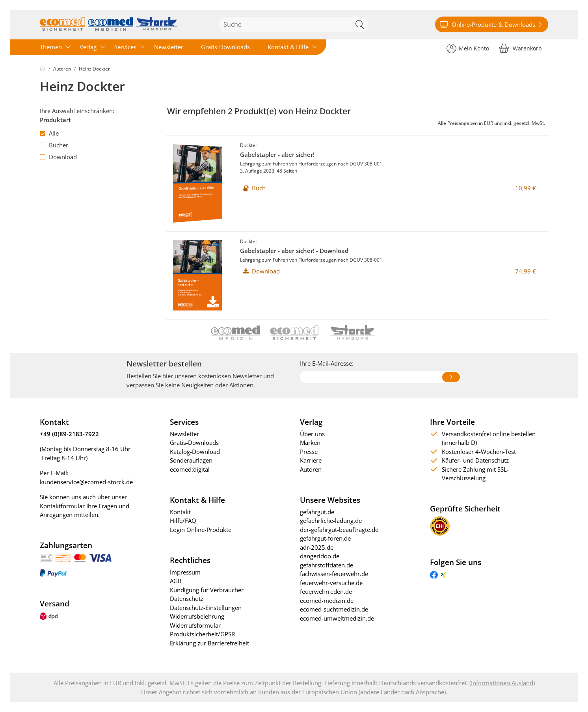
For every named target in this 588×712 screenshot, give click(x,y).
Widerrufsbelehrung (197, 616)
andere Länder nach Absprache (402, 692)
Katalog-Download (195, 452)
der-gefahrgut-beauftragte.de (339, 530)
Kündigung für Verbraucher (207, 590)
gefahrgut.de (317, 512)
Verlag (88, 47)
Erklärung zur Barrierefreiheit (209, 643)
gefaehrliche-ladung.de (331, 521)
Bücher (54, 145)
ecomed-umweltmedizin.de (337, 618)
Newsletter (169, 47)
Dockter (249, 145)
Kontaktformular (62, 506)
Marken (310, 442)
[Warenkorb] (520, 48)
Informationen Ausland (502, 683)
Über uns (312, 434)
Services (125, 47)
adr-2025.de (317, 547)
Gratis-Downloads (225, 47)
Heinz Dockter (94, 69)
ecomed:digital (190, 469)
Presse (309, 452)
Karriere (311, 460)
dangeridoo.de (320, 556)
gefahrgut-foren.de (325, 538)
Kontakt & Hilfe (288, 47)
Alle (49, 133)
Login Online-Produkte (201, 530)
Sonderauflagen (191, 460)
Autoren (62, 69)
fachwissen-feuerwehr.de (334, 574)
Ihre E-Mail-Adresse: (327, 363)
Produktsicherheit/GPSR (202, 634)
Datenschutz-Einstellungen (206, 608)
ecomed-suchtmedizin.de (334, 609)
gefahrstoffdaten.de (327, 565)
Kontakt (180, 512)
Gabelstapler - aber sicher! (277, 154)
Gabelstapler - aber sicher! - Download (294, 251)
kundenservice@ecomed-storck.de (86, 482)
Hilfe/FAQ (183, 521)
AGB (176, 581)
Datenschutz (187, 599)
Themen (51, 47)
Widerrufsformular (195, 625)
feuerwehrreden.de (326, 591)
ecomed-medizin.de (327, 600)
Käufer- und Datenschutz (475, 460)
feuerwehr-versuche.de (331, 583)
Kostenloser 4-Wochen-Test (479, 452)
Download (58, 157)
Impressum (185, 572)
